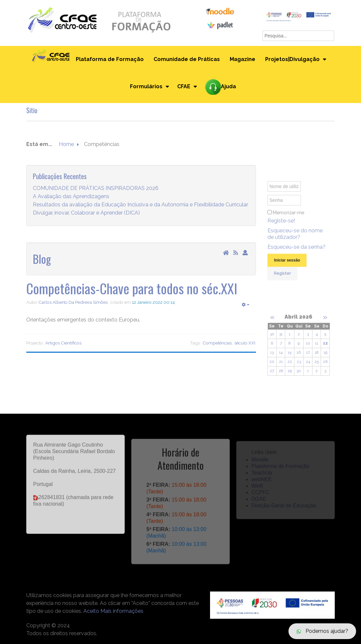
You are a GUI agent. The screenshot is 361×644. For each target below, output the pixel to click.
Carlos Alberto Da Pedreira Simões (73, 302)
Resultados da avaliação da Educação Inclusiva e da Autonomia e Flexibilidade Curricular (140, 205)
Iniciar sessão (287, 264)
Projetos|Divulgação (292, 59)
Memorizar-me (288, 216)
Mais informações (122, 611)
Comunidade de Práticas (187, 59)
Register (282, 277)
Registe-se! (281, 224)
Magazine (243, 59)
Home (66, 145)
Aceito (91, 611)
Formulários (146, 86)
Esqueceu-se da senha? (297, 250)
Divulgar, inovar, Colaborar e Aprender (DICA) (86, 213)
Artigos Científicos (63, 343)
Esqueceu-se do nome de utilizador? (295, 237)
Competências (217, 343)
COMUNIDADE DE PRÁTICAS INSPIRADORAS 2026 (96, 188)
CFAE (184, 86)
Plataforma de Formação (110, 59)
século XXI (245, 343)
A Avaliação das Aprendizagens (71, 197)
